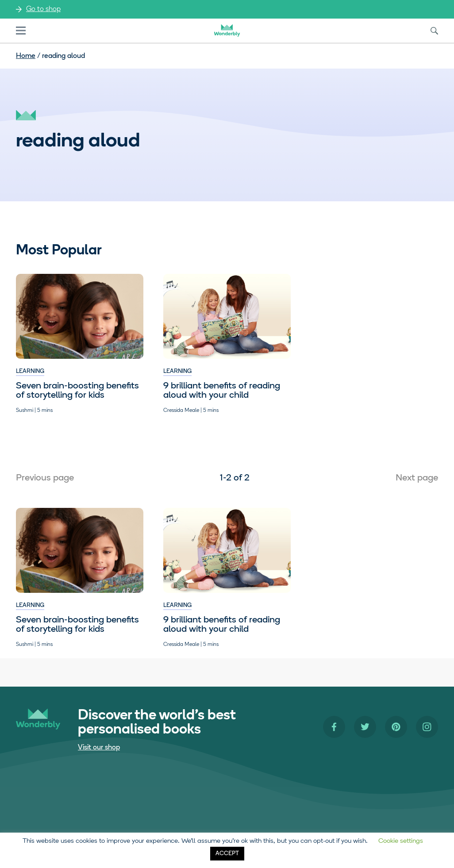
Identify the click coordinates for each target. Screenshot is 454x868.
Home (26, 56)
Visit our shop (99, 748)
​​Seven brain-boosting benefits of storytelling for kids (77, 391)
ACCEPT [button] (227, 854)
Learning (30, 371)
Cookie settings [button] (401, 841)
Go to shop (43, 9)
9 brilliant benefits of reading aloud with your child (222, 391)
